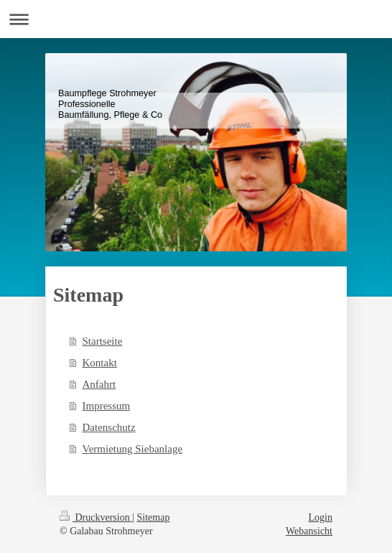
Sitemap (154, 517)
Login (321, 517)
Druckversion (96, 517)
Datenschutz (109, 427)
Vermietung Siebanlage (133, 449)
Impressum (107, 406)
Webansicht (309, 531)
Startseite (103, 341)
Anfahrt (99, 384)
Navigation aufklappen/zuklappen (196, 19)
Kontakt (100, 363)
